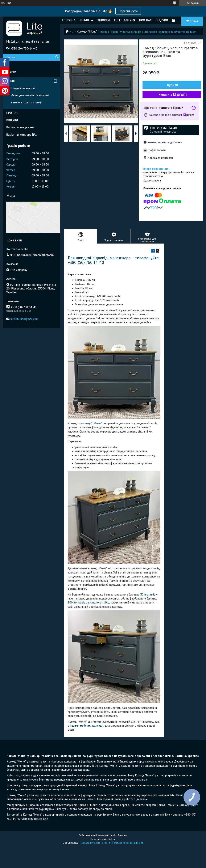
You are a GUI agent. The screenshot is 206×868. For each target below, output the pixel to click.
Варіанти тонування (20, 127)
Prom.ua (123, 835)
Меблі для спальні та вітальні (30, 95)
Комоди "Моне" (87, 32)
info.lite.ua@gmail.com (24, 319)
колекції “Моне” (92, 423)
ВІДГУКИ (162, 20)
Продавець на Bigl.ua (103, 839)
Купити (173, 85)
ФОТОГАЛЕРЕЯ (124, 20)
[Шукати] (56, 57)
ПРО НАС (145, 20)
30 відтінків (148, 595)
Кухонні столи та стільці (26, 102)
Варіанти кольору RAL (22, 135)
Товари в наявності (23, 88)
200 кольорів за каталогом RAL (88, 603)
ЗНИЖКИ (104, 20)
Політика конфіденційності (128, 843)
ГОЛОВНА (69, 20)
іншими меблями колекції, (87, 726)
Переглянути (128, 11)
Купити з (173, 95)
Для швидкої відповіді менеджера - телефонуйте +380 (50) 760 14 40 (113, 260)
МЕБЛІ (84, 20)
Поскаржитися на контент (95, 843)
